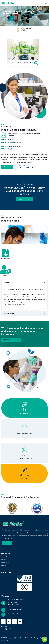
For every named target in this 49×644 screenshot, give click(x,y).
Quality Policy (10, 314)
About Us (7, 167)
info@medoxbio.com (14, 609)
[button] (7, 543)
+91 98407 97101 (9, 629)
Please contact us (11, 340)
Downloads (6, 258)
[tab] (24, 283)
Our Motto (8, 283)
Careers (4, 275)
